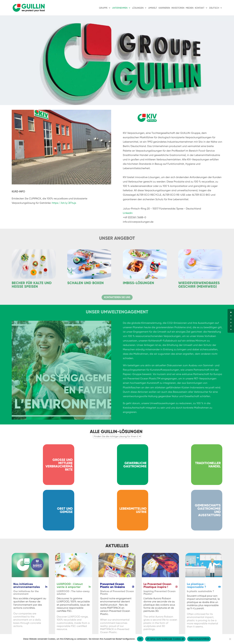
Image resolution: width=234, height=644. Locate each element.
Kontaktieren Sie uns (117, 297)
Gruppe (103, 8)
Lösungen (138, 8)
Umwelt (153, 8)
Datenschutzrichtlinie (199, 639)
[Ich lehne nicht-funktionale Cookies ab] (230, 639)
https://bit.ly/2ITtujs (64, 203)
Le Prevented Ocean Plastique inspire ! (157, 585)
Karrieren (164, 8)
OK (140, 639)
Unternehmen (120, 8)
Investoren (178, 8)
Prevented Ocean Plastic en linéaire (112, 585)
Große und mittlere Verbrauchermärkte (59, 465)
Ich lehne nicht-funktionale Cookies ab (165, 639)
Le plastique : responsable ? (196, 585)
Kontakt (200, 8)
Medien (190, 8)
